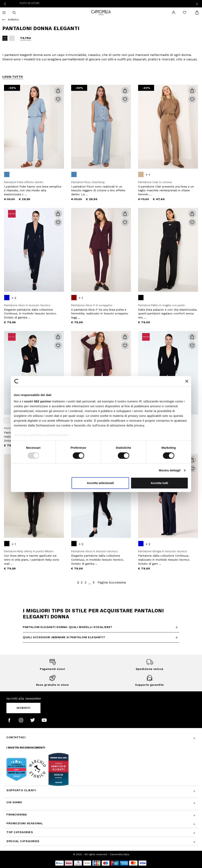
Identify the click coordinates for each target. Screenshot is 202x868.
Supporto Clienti (21, 790)
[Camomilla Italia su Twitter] (33, 720)
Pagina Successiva (112, 582)
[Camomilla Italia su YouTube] (44, 720)
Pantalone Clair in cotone (155, 182)
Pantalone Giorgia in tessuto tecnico (163, 551)
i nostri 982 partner (37, 401)
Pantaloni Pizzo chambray (88, 182)
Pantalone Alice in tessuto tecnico (27, 305)
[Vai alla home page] (101, 12)
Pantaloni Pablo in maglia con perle (161, 305)
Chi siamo (14, 802)
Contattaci (16, 737)
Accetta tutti (159, 483)
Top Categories (20, 832)
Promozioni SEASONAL (25, 823)
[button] (58, 91)
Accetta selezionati (100, 483)
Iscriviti (24, 708)
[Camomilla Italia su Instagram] (21, 720)
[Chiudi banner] (187, 381)
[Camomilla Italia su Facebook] (9, 720)
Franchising (17, 814)
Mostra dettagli (170, 470)
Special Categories (23, 841)
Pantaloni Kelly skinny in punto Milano (29, 551)
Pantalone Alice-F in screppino (92, 305)
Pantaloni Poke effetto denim (24, 182)
